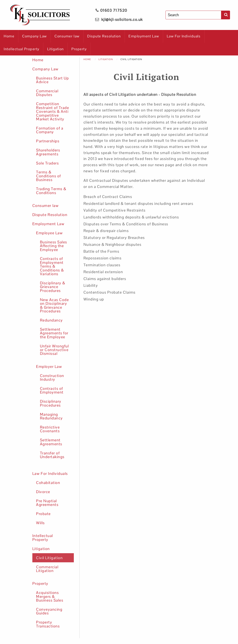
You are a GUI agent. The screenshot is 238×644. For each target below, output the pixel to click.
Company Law (34, 36)
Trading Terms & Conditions (51, 191)
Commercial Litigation (47, 569)
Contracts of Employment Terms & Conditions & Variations (52, 266)
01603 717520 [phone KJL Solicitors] (111, 10)
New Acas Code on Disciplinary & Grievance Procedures (54, 305)
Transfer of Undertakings (52, 455)
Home (9, 36)
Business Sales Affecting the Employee (54, 246)
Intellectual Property (22, 49)
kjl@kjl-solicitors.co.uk (122, 20)
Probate (43, 514)
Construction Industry (52, 378)
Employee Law (49, 233)
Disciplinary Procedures (51, 403)
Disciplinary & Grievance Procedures (53, 287)
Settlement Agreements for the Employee (54, 333)
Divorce (43, 492)
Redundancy (51, 320)
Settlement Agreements (51, 442)
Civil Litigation (49, 558)
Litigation (56, 49)
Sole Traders (47, 163)
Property (79, 49)
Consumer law (67, 36)
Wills (40, 523)
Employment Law (144, 36)
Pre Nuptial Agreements (47, 503)
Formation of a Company (50, 130)
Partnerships (48, 141)
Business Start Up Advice (53, 80)
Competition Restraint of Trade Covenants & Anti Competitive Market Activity (53, 111)
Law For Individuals (184, 36)
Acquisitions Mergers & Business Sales (50, 596)
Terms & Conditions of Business (49, 176)
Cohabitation (48, 483)
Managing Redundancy (51, 416)
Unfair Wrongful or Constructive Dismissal (54, 350)
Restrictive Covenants (50, 429)
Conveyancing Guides (49, 611)
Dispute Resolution (104, 36)
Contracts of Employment (52, 390)
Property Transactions (48, 624)
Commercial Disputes (47, 93)
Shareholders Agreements (48, 152)
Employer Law (49, 367)
